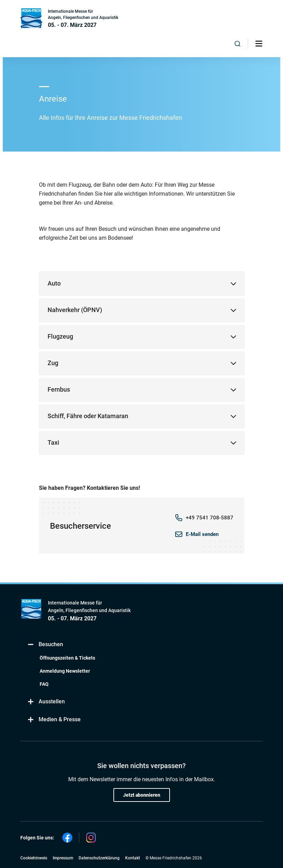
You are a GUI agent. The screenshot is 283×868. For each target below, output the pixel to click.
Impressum (63, 858)
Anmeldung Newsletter (65, 671)
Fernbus (59, 389)
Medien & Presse (54, 720)
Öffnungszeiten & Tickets (67, 658)
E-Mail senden (202, 534)
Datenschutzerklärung (99, 858)
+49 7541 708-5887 (210, 518)
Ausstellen (46, 702)
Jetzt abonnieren (142, 795)
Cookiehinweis (34, 858)
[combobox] (237, 44)
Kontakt (133, 858)
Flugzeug (60, 336)
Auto (54, 283)
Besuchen (45, 645)
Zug (53, 363)
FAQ (44, 684)
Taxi (53, 442)
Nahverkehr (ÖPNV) (75, 310)
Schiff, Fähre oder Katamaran (88, 416)
